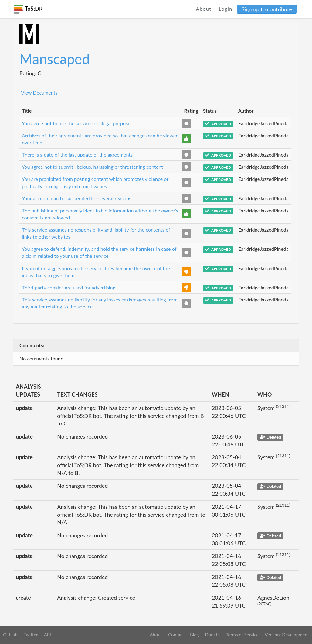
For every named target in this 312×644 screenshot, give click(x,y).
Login (226, 9)
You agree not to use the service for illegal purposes (77, 123)
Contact (176, 635)
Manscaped (55, 59)
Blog (194, 635)
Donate (212, 635)
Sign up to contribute (267, 9)
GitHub (10, 635)
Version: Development (287, 635)
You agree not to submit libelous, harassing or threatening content (92, 167)
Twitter (31, 635)
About (204, 9)
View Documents (39, 93)
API (47, 635)
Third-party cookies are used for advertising (69, 287)
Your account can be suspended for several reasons (76, 198)
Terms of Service (242, 635)
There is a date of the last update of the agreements (77, 155)
